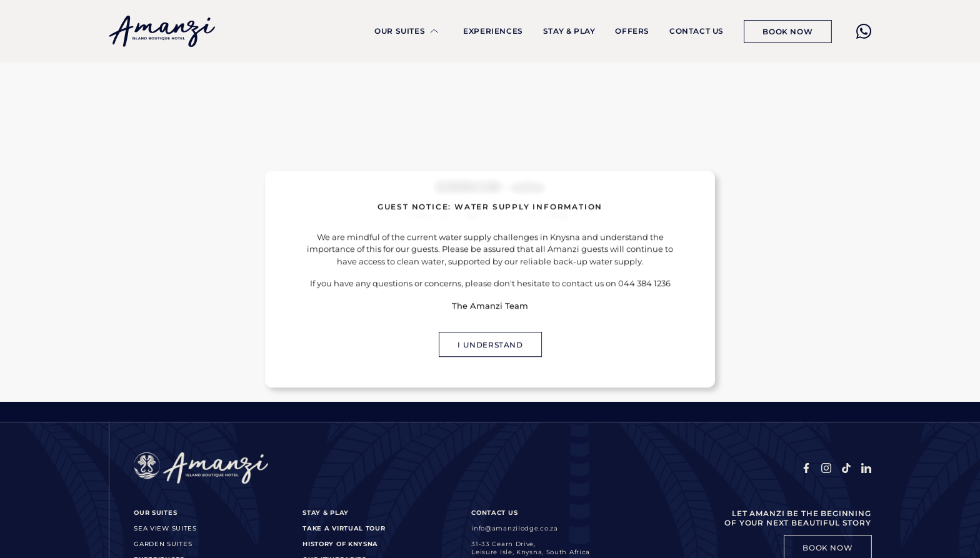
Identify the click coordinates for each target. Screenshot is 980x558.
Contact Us (697, 31)
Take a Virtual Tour (344, 528)
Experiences (493, 31)
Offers (632, 31)
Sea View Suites (165, 528)
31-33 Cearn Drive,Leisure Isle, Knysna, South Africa (531, 548)
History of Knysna (340, 544)
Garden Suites (163, 544)
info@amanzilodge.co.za (514, 528)
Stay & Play (569, 31)
